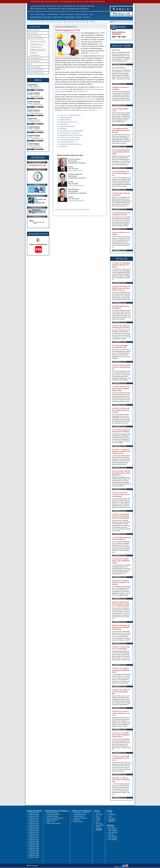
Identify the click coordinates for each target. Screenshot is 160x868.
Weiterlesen (117, 64)
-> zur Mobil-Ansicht (34, 27)
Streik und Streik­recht (80, 92)
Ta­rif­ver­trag (88, 89)
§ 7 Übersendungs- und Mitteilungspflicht (70, 131)
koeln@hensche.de (36, 122)
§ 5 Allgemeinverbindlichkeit (66, 126)
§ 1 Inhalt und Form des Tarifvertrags (69, 115)
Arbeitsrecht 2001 (34, 857)
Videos (30, 64)
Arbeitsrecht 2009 (34, 843)
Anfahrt (30, 90)
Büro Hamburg (113, 831)
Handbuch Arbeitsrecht (53, 14)
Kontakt (98, 820)
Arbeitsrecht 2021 (34, 822)
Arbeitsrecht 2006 (34, 848)
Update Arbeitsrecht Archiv (36, 73)
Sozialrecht (33, 53)
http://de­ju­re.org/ (67, 110)
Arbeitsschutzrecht (36, 47)
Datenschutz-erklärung (112, 820)
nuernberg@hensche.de (37, 139)
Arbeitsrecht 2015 (34, 832)
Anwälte (91, 22)
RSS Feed (99, 823)
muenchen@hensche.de (37, 130)
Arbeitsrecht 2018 (34, 827)
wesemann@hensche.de (76, 201)
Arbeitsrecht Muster (58, 17)
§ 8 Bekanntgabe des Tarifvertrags (68, 133)
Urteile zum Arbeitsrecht (82, 14)
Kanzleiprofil (87, 17)
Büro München (113, 836)
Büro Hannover (113, 832)
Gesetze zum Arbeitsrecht (67, 14)
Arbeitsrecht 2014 (34, 834)
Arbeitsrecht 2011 (34, 839)
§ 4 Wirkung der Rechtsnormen (67, 122)
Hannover (55, 22)
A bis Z (98, 813)
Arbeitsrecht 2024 (34, 816)
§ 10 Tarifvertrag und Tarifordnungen (69, 137)
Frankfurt (39, 22)
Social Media (100, 825)
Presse (91, 14)
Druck (97, 816)
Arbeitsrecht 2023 (34, 818)
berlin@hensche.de (36, 88)
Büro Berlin (112, 827)
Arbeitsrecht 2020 (34, 823)
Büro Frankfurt (113, 829)
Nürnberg (76, 22)
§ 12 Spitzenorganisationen (66, 142)
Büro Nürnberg (113, 838)
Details (36, 90)
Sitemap (98, 827)
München (68, 22)
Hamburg (47, 22)
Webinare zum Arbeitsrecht (36, 70)
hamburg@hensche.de (36, 105)
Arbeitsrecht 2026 (34, 813)
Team (110, 816)
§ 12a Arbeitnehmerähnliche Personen (69, 144)
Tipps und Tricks (33, 33)
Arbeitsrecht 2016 (34, 830)
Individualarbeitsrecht (36, 44)
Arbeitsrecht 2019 (34, 825)
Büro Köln (111, 834)
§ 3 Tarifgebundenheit (64, 120)
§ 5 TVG (62, 69)
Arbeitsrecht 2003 (34, 854)
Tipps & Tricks (47, 17)
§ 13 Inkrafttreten (63, 146)
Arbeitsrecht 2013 (34, 836)
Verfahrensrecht (35, 55)
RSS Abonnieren (33, 866)
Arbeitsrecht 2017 (34, 829)
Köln (62, 22)
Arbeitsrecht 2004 (34, 852)
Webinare (79, 17)
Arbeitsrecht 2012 (34, 838)
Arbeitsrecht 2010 (34, 841)
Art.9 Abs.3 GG (93, 53)
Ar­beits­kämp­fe (63, 77)
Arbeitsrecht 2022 (34, 820)
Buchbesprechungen (53, 813)
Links (97, 822)
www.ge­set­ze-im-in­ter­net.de (88, 110)
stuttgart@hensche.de (36, 147)
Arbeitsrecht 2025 (34, 814)
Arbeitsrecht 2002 (34, 855)
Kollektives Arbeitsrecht (38, 50)
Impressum (112, 818)
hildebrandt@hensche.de (76, 186)
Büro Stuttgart (113, 840)
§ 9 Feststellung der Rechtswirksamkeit (70, 135)
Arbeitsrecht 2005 (34, 850)
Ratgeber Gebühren (69, 17)
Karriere (98, 818)
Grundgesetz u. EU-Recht (38, 42)
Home (32, 14)
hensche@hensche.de (75, 170)
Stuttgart (84, 22)
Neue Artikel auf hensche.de (55, 818)
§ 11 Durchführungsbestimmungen (68, 140)
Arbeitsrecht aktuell (40, 14)
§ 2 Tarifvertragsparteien (65, 117)
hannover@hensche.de (37, 113)
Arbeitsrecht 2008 (34, 845)
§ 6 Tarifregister (62, 129)
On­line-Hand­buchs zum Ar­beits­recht (84, 99)
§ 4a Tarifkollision (63, 124)
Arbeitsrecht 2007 (34, 846)
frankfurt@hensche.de (36, 96)
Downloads (99, 814)
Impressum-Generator (36, 17)
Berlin (32, 22)
